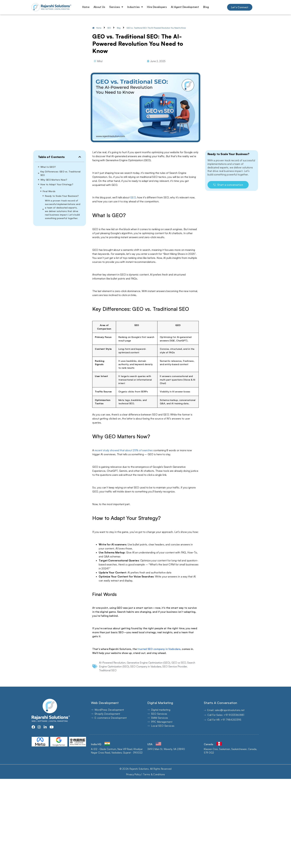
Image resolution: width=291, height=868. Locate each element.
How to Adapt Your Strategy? (57, 184)
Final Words (49, 191)
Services (116, 7)
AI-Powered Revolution (112, 663)
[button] (80, 157)
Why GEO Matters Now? (54, 180)
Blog (206, 7)
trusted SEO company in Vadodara (159, 649)
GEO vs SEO (179, 663)
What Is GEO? (48, 167)
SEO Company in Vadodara (146, 666)
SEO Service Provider (175, 666)
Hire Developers (157, 7)
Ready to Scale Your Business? (62, 196)
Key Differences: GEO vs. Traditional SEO (61, 173)
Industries (135, 7)
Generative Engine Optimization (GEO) (148, 663)
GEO (133, 197)
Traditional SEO (108, 670)
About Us (99, 7)
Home (86, 7)
